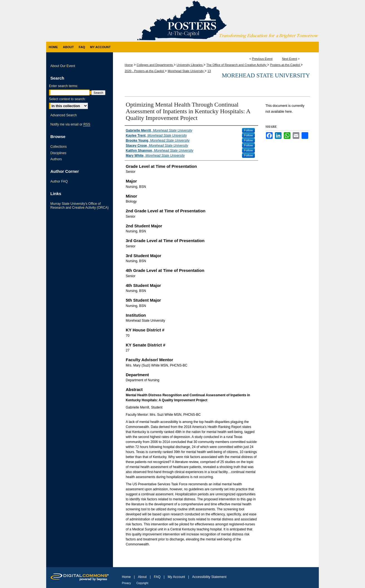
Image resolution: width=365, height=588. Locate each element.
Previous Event (262, 59)
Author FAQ (59, 181)
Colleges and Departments (155, 65)
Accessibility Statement (209, 577)
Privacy (126, 583)
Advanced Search (64, 115)
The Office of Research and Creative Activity (237, 65)
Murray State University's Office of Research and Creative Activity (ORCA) (79, 206)
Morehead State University (186, 71)
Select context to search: (67, 99)
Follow (248, 130)
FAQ (157, 577)
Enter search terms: (64, 86)
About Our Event (63, 66)
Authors (56, 159)
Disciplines (58, 153)
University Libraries (190, 65)
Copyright (142, 583)
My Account (176, 577)
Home (129, 65)
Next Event (290, 59)
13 (209, 71)
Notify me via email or (70, 124)
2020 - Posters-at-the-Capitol (145, 71)
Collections (59, 147)
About (142, 577)
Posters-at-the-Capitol (285, 65)
